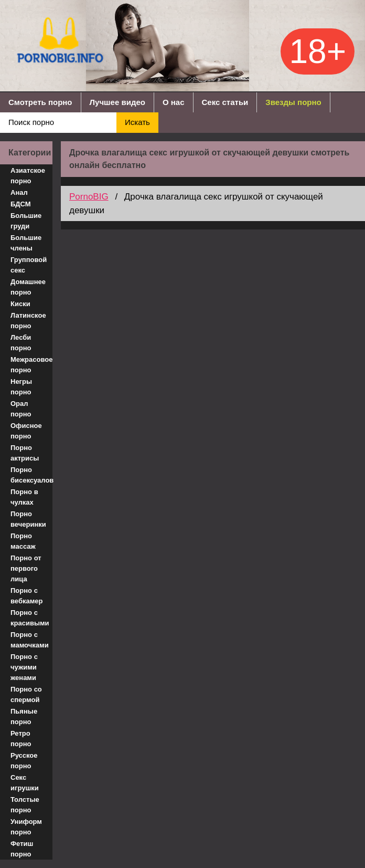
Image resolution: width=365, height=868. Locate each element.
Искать (137, 122)
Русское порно (24, 761)
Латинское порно (28, 321)
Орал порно (21, 409)
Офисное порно (26, 431)
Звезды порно (293, 102)
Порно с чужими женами (24, 667)
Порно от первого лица (26, 568)
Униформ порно (26, 827)
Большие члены (26, 243)
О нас (174, 102)
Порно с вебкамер (26, 596)
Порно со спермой (26, 694)
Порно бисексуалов (31, 475)
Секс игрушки (25, 783)
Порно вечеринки (28, 519)
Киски (20, 304)
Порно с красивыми (30, 618)
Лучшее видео (117, 102)
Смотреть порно (40, 102)
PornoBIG (89, 197)
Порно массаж (23, 541)
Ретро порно (21, 739)
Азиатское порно (28, 176)
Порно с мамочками (30, 640)
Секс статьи (225, 102)
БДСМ (21, 204)
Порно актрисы (25, 453)
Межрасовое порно (31, 365)
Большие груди (26, 221)
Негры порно (21, 387)
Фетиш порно (22, 849)
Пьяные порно (24, 717)
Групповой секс (29, 265)
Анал (19, 192)
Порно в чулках (24, 497)
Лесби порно (21, 343)
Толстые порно (25, 805)
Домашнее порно (28, 287)
